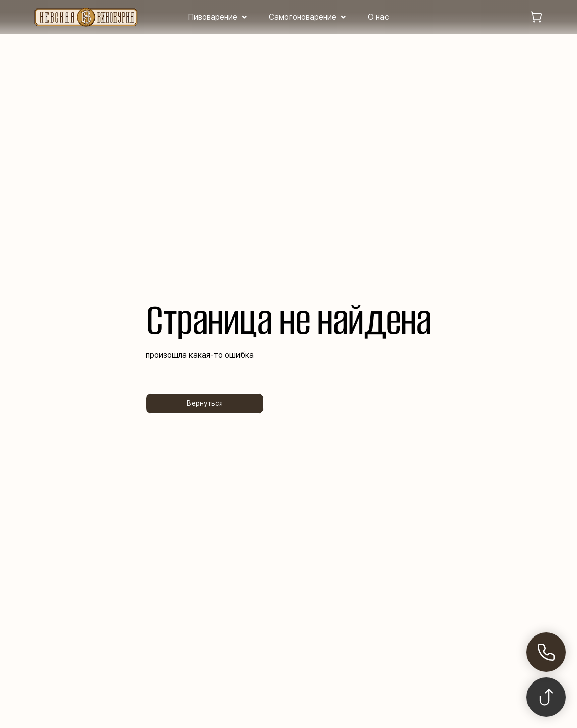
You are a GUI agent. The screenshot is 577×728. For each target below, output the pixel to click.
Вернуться (205, 403)
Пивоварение (213, 17)
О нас (378, 17)
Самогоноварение (303, 17)
